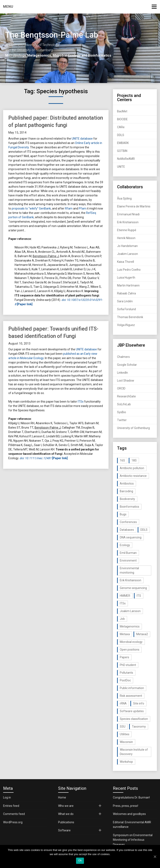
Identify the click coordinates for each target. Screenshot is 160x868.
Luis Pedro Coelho (129, 270)
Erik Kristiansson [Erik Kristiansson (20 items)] (131, 580)
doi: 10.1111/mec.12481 (36, 458)
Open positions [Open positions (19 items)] (130, 650)
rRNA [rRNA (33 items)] (123, 703)
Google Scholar (127, 365)
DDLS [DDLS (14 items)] (144, 530)
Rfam (69, 208)
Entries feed (11, 806)
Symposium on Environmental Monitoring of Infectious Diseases (133, 840)
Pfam (82, 208)
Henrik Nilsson (126, 238)
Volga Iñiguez (126, 325)
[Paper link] (60, 458)
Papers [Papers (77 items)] (124, 657)
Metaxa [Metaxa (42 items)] (125, 634)
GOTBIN (122, 151)
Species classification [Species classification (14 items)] (134, 719)
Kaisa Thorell (126, 262)
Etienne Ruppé (127, 230)
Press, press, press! (126, 806)
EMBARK (123, 143)
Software (64, 830)
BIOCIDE (122, 119)
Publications (66, 822)
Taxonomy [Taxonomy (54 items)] (139, 727)
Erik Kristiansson (128, 222)
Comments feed (14, 814)
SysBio (122, 412)
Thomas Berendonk (130, 317)
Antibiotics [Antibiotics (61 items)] (127, 484)
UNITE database (82, 139)
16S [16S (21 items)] (122, 460)
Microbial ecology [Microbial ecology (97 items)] (131, 642)
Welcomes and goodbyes (129, 814)
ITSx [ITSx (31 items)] (123, 603)
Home (62, 797)
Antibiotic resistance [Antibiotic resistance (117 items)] (133, 476)
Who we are (66, 806)
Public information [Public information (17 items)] (132, 688)
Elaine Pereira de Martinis (134, 206)
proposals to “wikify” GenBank (31, 208)
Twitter (122, 420)
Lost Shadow (126, 381)
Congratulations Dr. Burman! (131, 797)
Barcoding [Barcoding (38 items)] (126, 491)
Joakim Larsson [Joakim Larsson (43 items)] (130, 611)
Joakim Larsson (127, 254)
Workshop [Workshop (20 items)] (126, 762)
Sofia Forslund (126, 309)
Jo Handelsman (127, 246)
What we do (66, 814)
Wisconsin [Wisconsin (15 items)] (126, 742)
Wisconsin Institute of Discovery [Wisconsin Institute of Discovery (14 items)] (134, 752)
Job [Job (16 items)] (122, 619)
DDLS (121, 135)
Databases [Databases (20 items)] (127, 530)
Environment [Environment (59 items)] (128, 560)
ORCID (121, 388)
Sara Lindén (125, 301)
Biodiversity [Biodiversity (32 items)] (127, 499)
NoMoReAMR (126, 159)
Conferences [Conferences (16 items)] (128, 522)
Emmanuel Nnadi (128, 214)
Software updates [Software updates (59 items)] (132, 711)
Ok (80, 860)
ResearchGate (126, 396)
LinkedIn (122, 373)
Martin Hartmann (128, 285)
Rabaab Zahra (126, 293)
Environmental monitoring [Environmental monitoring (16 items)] (129, 570)
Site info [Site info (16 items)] (139, 703)
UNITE (121, 167)
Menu (8, 7)
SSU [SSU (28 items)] (123, 727)
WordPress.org (13, 822)
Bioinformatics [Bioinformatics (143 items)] (129, 507)
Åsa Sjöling (124, 198)
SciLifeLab (124, 404)
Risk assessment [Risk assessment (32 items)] (131, 696)
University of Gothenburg (133, 428)
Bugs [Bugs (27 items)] (123, 514)
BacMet (122, 111)
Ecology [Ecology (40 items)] (125, 545)
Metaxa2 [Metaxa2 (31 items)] (142, 634)
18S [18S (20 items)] (134, 460)
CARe (121, 127)
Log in (7, 797)
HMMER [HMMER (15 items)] (125, 596)
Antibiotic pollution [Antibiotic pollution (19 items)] (132, 468)
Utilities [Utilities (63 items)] (125, 734)
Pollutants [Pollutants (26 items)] (126, 673)
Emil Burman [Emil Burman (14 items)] (128, 553)
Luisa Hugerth (126, 278)
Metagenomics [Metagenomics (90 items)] (130, 626)
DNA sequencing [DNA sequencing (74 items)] (131, 537)
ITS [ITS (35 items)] (139, 596)
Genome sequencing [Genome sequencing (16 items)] (133, 588)
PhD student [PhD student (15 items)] (128, 665)
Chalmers (123, 357)
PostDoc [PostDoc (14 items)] (125, 680)
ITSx (81, 402)
